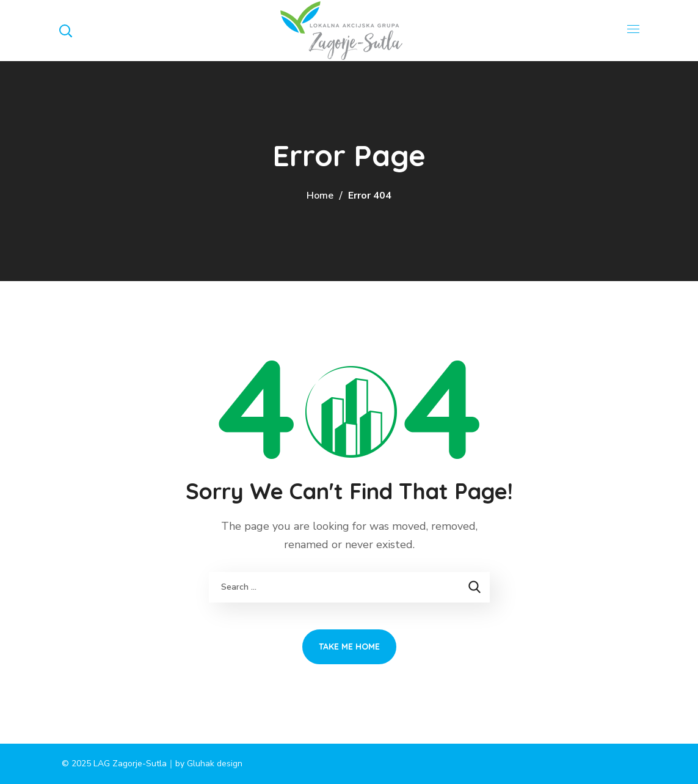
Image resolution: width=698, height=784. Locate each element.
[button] (65, 31)
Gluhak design (215, 764)
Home (320, 196)
